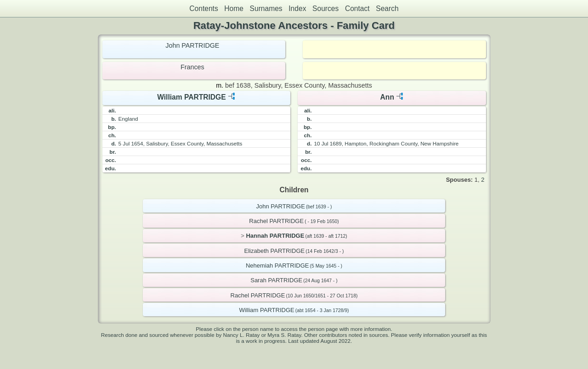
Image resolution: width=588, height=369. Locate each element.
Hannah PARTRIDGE (275, 236)
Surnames (266, 8)
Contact (357, 8)
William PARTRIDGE (191, 97)
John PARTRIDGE (192, 45)
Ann (387, 97)
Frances (192, 67)
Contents (204, 8)
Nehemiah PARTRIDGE (277, 266)
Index (297, 8)
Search (387, 8)
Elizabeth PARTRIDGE (275, 251)
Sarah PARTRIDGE (276, 280)
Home (234, 8)
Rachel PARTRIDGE (276, 221)
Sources (325, 8)
